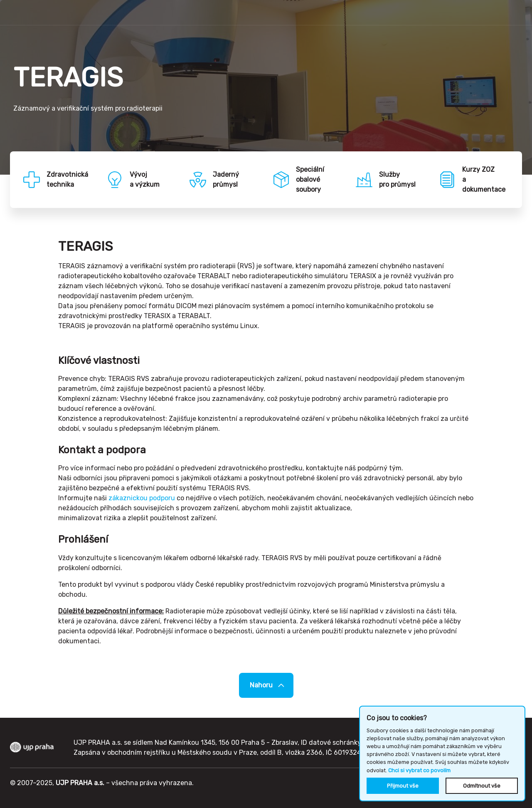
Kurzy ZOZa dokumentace (484, 179)
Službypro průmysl (397, 179)
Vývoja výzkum (145, 179)
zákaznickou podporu (142, 498)
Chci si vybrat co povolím (419, 770)
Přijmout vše (403, 786)
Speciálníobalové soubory (310, 179)
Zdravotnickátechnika (67, 179)
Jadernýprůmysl (226, 179)
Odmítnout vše (482, 786)
